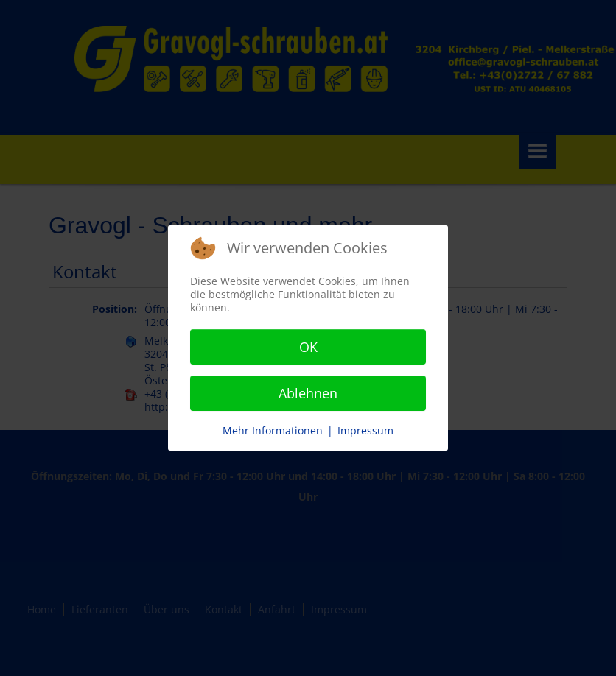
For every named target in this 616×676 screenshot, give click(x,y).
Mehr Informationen (273, 430)
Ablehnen (308, 393)
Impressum (365, 430)
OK (308, 347)
